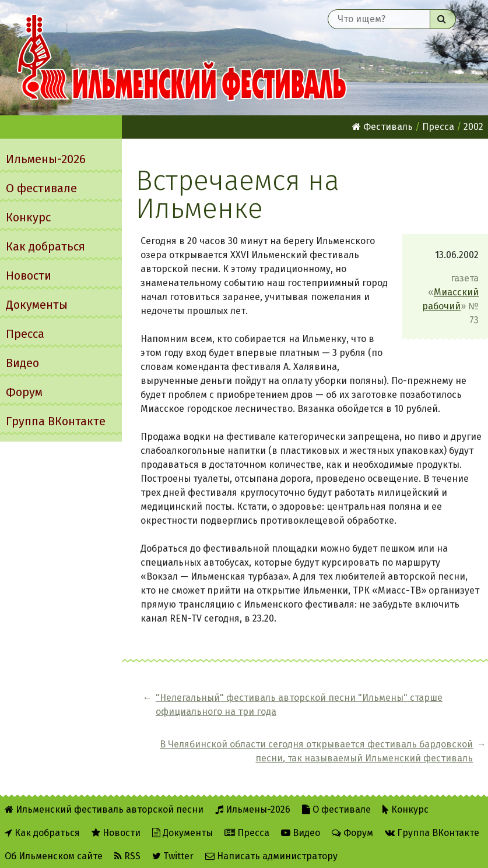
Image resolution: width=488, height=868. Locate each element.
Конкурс (28, 217)
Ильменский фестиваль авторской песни (182, 58)
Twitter (173, 851)
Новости (29, 276)
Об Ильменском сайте (54, 851)
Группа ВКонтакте (56, 421)
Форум (24, 392)
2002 (473, 127)
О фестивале (41, 188)
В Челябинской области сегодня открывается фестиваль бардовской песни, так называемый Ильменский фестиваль (401, 726)
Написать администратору (271, 851)
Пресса (25, 334)
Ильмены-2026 (46, 159)
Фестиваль (382, 127)
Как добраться (45, 246)
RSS (127, 851)
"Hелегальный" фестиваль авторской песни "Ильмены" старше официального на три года (222, 719)
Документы (37, 305)
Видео (22, 363)
